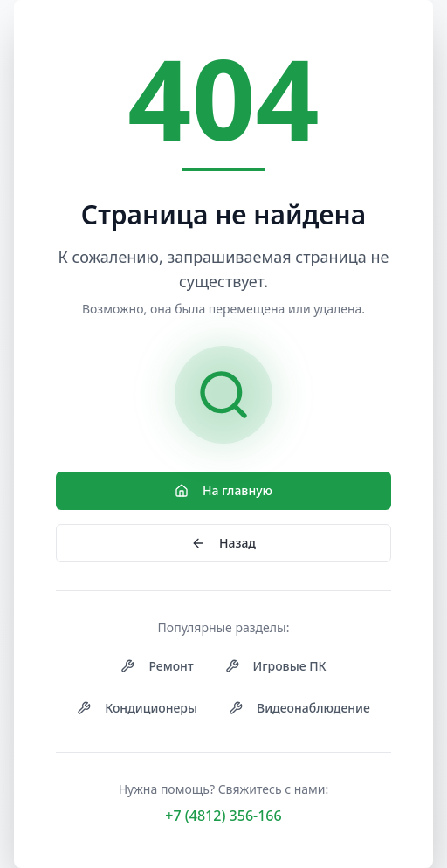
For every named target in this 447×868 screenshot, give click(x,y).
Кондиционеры (137, 708)
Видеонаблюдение (299, 708)
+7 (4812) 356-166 (223, 816)
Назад (223, 543)
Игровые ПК (276, 666)
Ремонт (157, 666)
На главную (223, 490)
